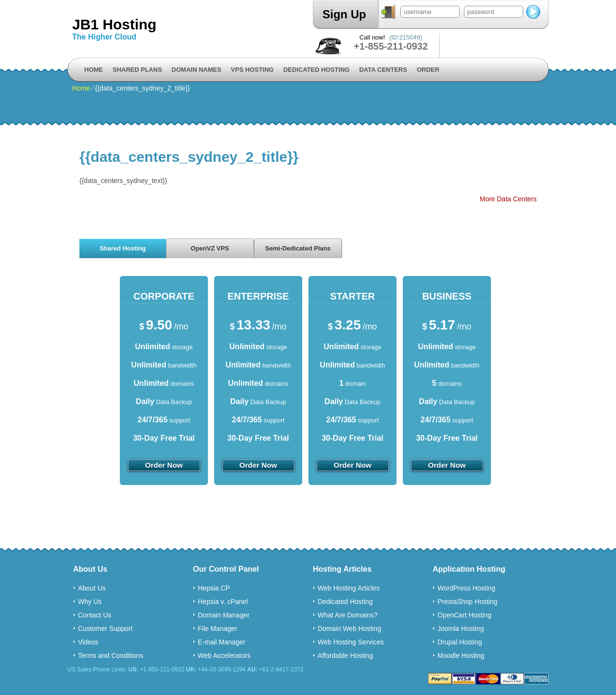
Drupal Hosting (460, 642)
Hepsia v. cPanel (223, 602)
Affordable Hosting (345, 656)
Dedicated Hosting (317, 70)
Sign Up (344, 14)
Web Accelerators (224, 656)
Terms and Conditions (110, 656)
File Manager (218, 629)
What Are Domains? (348, 615)
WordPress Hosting (466, 588)
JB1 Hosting (114, 24)
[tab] (123, 248)
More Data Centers (508, 199)
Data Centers (383, 70)
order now (164, 465)
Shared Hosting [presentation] (123, 248)
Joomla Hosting (461, 629)
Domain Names (197, 70)
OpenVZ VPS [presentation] (210, 248)
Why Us (90, 602)
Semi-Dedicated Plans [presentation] (298, 248)
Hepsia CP (214, 588)
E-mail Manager (222, 642)
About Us (92, 588)
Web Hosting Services (351, 642)
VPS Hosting (252, 70)
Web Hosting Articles (349, 588)
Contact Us (95, 615)
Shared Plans (137, 70)
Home (94, 70)
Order (428, 70)
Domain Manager (224, 615)
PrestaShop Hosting (468, 602)
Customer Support (105, 629)
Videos (88, 642)
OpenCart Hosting (464, 615)
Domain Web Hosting (349, 629)
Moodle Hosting (461, 656)
